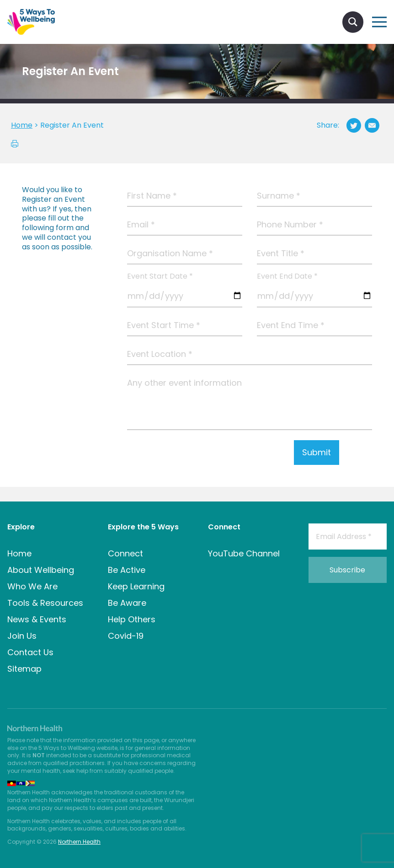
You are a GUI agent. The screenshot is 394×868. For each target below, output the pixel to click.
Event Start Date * (160, 277)
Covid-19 (126, 636)
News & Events (37, 619)
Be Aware (127, 603)
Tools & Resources (45, 603)
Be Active (127, 570)
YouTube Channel (244, 553)
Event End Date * (287, 277)
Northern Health (79, 842)
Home (19, 553)
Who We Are (32, 586)
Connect (125, 553)
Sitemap (24, 669)
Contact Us (30, 652)
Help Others (132, 619)
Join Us (22, 636)
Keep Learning (136, 586)
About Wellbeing (41, 570)
